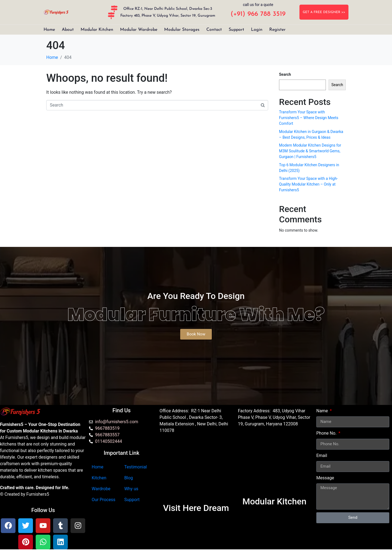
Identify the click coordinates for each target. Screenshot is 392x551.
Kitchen (99, 478)
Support (236, 30)
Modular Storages (182, 30)
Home (49, 30)
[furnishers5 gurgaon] (274, 464)
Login (257, 30)
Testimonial (135, 467)
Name (323, 411)
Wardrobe (101, 489)
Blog (128, 478)
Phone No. (327, 433)
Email (322, 455)
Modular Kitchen (97, 30)
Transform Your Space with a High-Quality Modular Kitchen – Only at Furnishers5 (308, 184)
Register (277, 30)
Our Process (104, 500)
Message (325, 478)
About (68, 30)
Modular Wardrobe (139, 30)
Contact (214, 30)
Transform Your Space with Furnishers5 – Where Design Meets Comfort (309, 118)
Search (285, 74)
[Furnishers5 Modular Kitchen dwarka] (196, 471)
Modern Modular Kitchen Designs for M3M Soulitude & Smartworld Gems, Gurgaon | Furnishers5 (310, 151)
